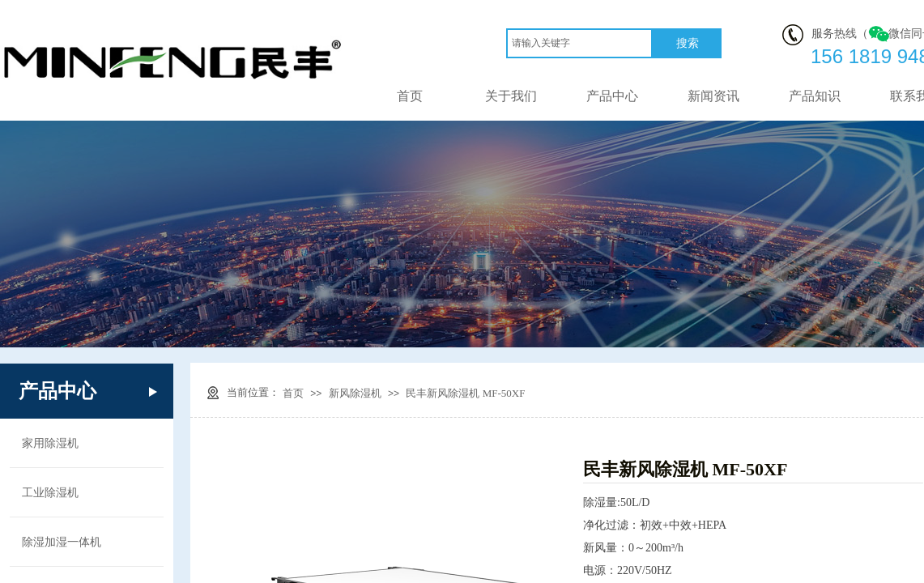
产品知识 (815, 96)
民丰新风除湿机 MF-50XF (465, 393)
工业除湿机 (50, 492)
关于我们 (511, 96)
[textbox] (579, 43)
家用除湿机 (50, 443)
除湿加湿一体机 (62, 542)
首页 (410, 96)
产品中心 (612, 96)
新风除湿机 (355, 393)
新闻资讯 (713, 96)
